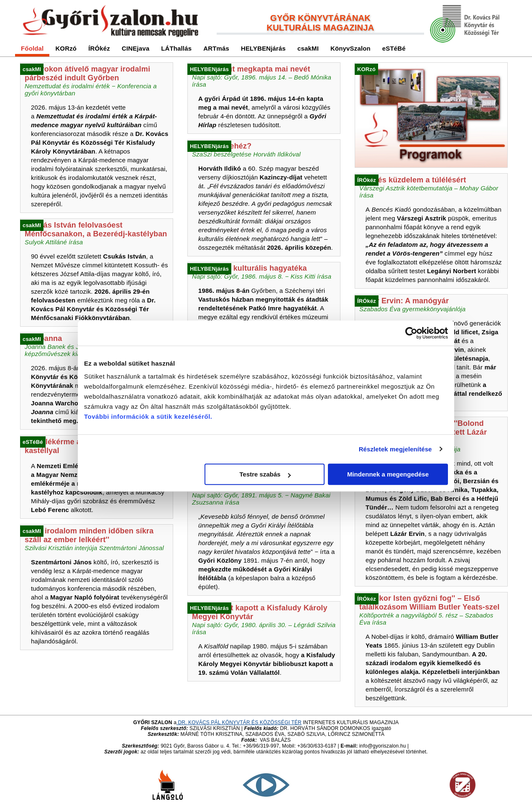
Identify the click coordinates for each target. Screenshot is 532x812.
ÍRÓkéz (99, 48)
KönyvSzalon (350, 48)
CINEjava (136, 48)
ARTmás (216, 48)
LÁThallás (176, 48)
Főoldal (32, 48)
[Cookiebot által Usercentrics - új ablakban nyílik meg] (411, 333)
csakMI (308, 48)
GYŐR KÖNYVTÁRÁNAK (320, 18)
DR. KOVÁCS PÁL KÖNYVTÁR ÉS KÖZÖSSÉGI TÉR (239, 722)
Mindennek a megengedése (388, 474)
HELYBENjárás (263, 48)
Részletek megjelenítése (395, 449)
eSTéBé (394, 48)
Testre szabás (265, 474)
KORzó (66, 48)
